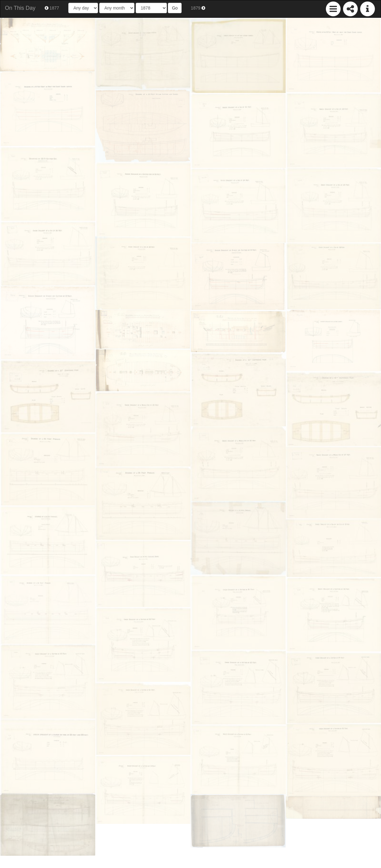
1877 (52, 8)
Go (175, 8)
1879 (198, 8)
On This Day (20, 8)
